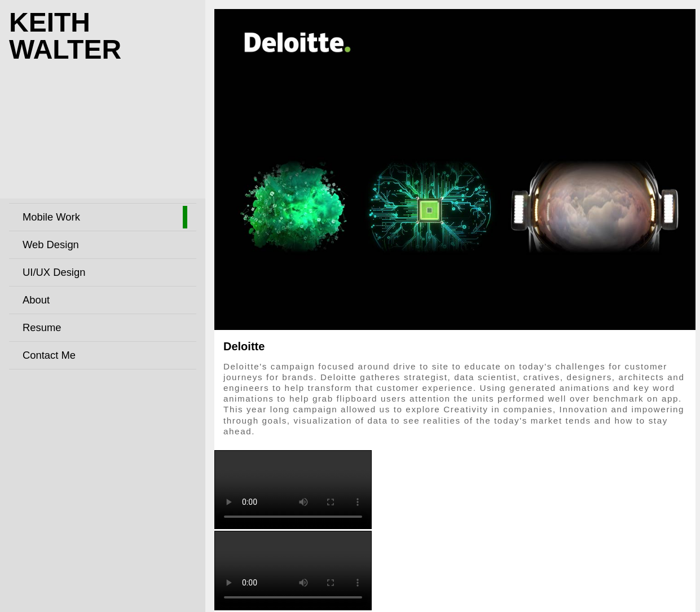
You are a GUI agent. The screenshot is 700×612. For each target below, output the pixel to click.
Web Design (51, 245)
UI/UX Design (54, 272)
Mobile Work (51, 217)
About (36, 300)
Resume (42, 327)
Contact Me (49, 355)
